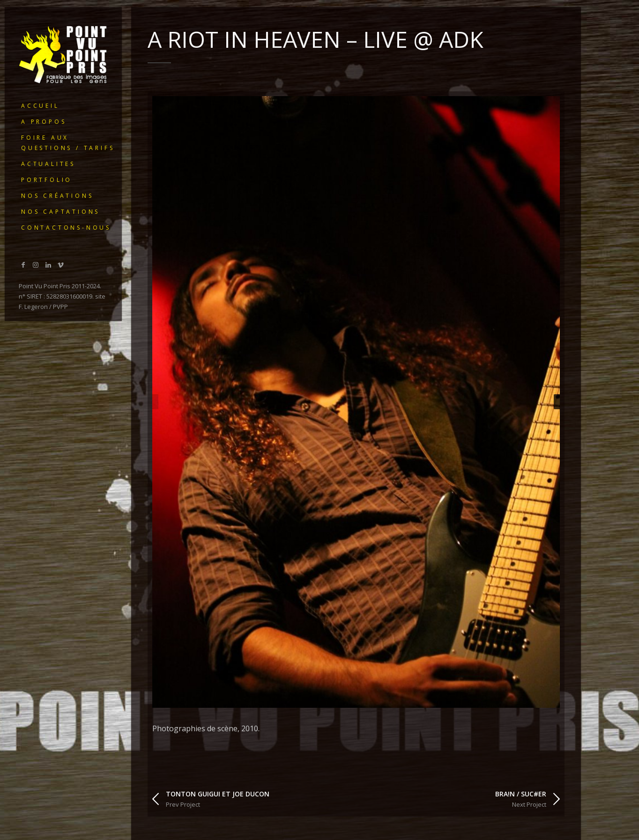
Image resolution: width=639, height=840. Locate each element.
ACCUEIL (40, 106)
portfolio (47, 180)
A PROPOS (44, 122)
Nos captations (60, 212)
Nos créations (57, 196)
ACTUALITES (48, 164)
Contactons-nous (66, 228)
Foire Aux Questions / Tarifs (68, 143)
